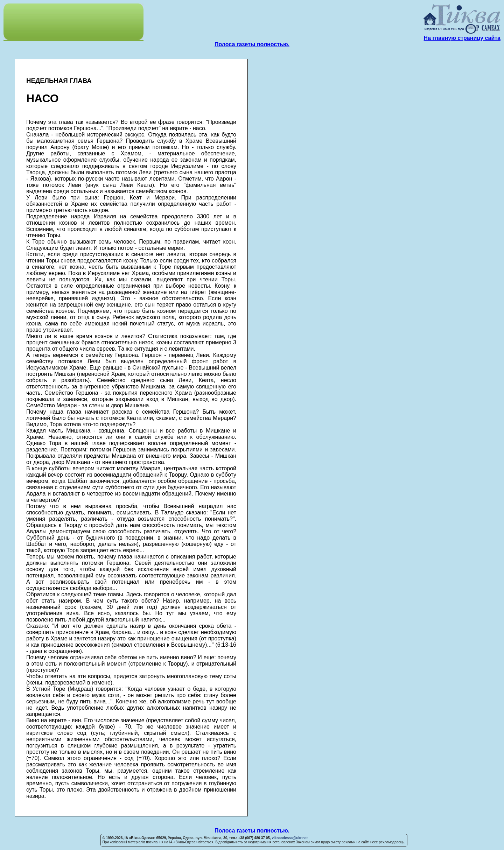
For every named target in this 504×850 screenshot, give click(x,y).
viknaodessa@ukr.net (290, 838)
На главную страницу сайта (462, 38)
